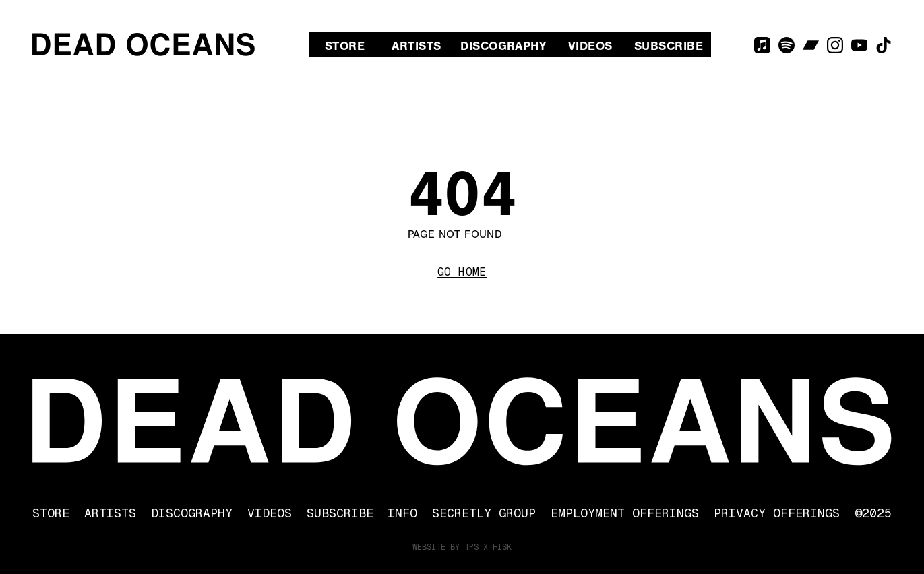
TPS (471, 547)
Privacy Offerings (777, 513)
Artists (416, 46)
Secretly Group (484, 513)
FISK (502, 547)
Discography (503, 46)
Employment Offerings (625, 513)
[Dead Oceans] (144, 44)
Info (402, 513)
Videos (590, 46)
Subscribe (669, 46)
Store (345, 46)
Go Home (462, 272)
